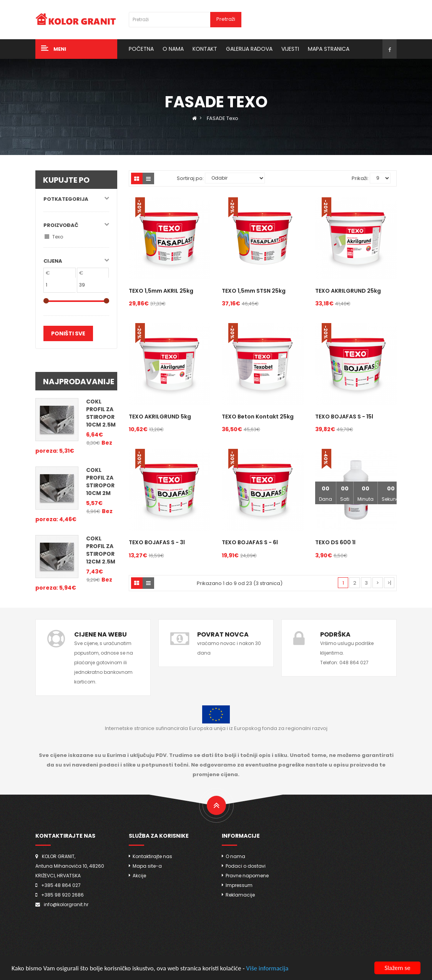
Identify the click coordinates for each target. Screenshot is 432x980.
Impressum (239, 885)
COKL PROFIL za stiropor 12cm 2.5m (101, 550)
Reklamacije (240, 895)
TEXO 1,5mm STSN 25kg (254, 291)
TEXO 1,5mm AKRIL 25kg (161, 291)
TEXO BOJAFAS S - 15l (344, 417)
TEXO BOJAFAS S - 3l (157, 542)
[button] (76, 49)
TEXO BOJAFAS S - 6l (250, 542)
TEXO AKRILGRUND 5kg (160, 417)
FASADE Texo (223, 118)
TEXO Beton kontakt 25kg (258, 417)
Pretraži (226, 19)
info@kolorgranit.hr (66, 904)
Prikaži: (360, 178)
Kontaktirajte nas (152, 856)
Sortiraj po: (190, 178)
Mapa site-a (147, 866)
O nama (235, 856)
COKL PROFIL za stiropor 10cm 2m (100, 482)
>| (389, 583)
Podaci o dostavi (246, 866)
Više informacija (267, 969)
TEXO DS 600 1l (335, 542)
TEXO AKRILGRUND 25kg (348, 291)
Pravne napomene (247, 876)
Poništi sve (68, 333)
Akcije (139, 876)
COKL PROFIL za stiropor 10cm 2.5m (101, 413)
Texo (58, 237)
